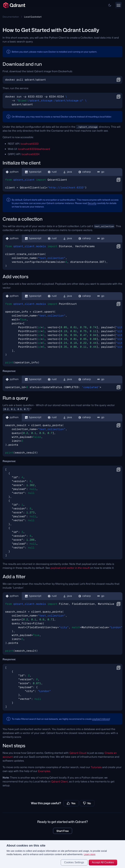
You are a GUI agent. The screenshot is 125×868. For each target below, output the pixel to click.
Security (92, 203)
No (87, 803)
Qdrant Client (59, 781)
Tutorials (96, 767)
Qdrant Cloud (78, 753)
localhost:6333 (29, 144)
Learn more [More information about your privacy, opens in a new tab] (90, 854)
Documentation (11, 17)
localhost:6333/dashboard (34, 149)
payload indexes (101, 719)
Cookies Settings (74, 862)
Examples (44, 771)
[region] (62, 854)
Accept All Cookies (103, 862)
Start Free (63, 831)
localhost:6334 (31, 154)
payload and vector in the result (70, 568)
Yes (71, 803)
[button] (110, 5)
